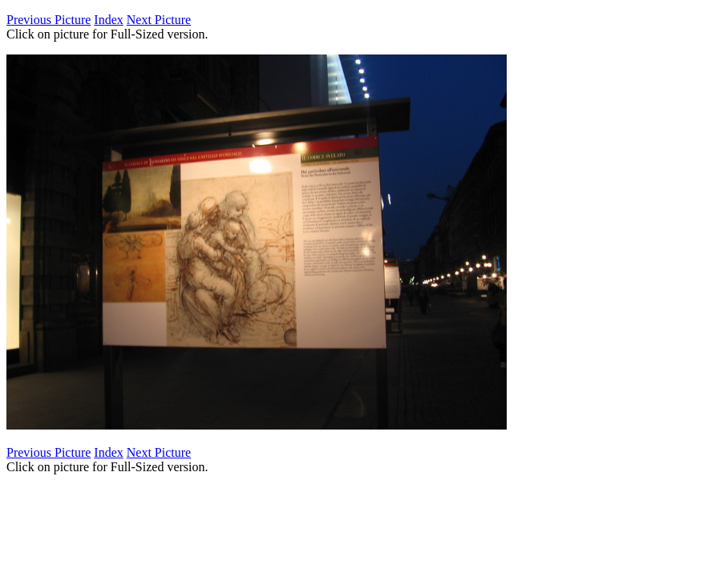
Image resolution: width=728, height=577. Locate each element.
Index (108, 20)
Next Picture (159, 20)
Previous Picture (49, 20)
